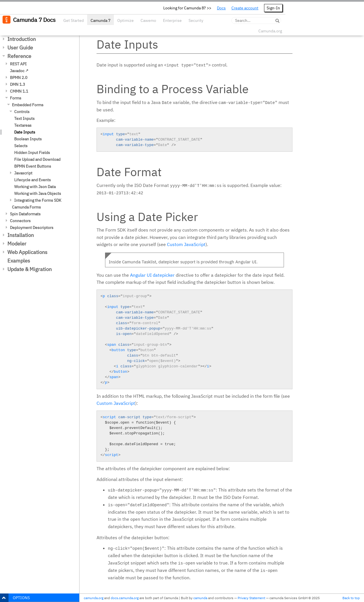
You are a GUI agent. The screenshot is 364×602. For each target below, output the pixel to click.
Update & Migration (30, 269)
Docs (221, 8)
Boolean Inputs (28, 139)
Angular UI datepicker (152, 275)
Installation (21, 235)
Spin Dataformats (25, 214)
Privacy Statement (251, 598)
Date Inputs (25, 132)
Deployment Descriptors (32, 228)
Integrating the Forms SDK (38, 200)
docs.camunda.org (125, 598)
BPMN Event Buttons (33, 166)
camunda (200, 598)
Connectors (20, 221)
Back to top (351, 598)
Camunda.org (270, 31)
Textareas (23, 125)
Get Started (74, 20)
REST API (18, 64)
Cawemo (148, 20)
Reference (19, 56)
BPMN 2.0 (19, 78)
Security (196, 20)
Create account (245, 8)
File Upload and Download (37, 159)
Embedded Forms (28, 105)
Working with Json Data (35, 187)
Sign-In (273, 8)
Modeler (17, 244)
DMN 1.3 (17, 84)
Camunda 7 (101, 20)
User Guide (20, 48)
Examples (19, 261)
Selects (21, 146)
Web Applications (27, 252)
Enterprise (172, 20)
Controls (22, 112)
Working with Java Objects (38, 193)
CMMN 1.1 (19, 91)
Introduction (22, 39)
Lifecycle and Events (33, 180)
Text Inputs (24, 118)
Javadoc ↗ (19, 71)
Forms (16, 98)
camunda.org (94, 598)
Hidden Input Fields (32, 153)
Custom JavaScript (186, 244)
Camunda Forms (26, 207)
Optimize (125, 20)
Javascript (23, 173)
